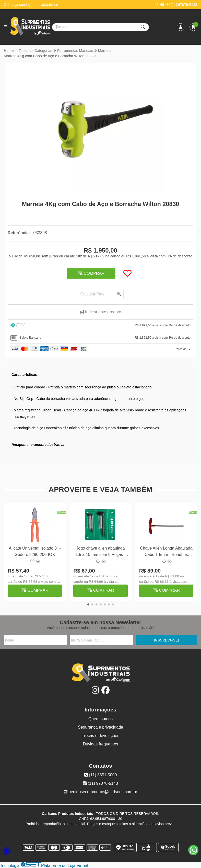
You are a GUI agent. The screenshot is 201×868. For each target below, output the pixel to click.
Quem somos (100, 719)
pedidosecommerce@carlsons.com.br (100, 792)
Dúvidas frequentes (101, 744)
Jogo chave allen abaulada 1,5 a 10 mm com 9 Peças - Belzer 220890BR (101, 552)
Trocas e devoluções (100, 736)
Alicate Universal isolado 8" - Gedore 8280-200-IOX (35, 551)
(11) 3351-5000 (101, 775)
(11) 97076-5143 (182, 5)
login (30, 5)
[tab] (100, 326)
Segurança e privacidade (100, 727)
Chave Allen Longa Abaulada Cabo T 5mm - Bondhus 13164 (166, 552)
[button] (94, 373)
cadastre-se (49, 5)
